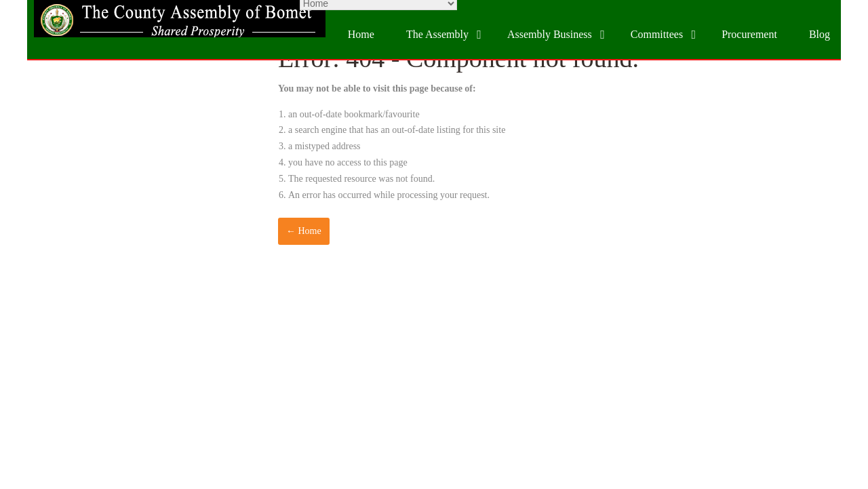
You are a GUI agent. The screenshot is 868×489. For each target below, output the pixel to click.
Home (361, 34)
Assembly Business (550, 34)
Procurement (749, 34)
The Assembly (437, 34)
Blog (820, 34)
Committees (657, 34)
